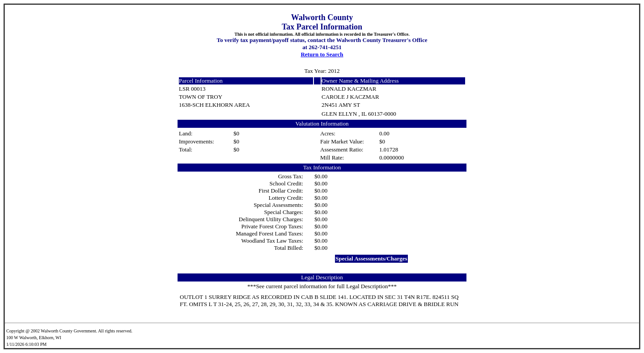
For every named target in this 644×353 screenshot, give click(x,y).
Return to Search (322, 54)
